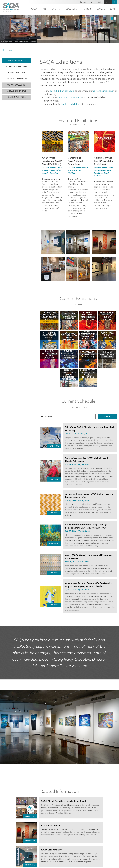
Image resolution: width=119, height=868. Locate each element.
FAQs (100, 2)
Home (5, 50)
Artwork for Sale (17, 91)
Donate (101, 9)
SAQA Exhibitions (17, 60)
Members (87, 9)
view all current (78, 123)
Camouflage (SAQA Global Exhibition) (75, 159)
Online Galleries (17, 97)
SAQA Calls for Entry (51, 843)
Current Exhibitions (17, 67)
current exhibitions (96, 90)
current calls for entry (68, 96)
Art (45, 9)
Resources (71, 9)
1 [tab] (112, 18)
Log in (108, 2)
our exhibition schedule (60, 90)
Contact (83, 2)
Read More (54, 443)
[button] (53, 240)
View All (78, 302)
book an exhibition (69, 102)
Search (114, 2)
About (34, 9)
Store (92, 2)
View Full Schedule (78, 405)
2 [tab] (115, 18)
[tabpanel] (59, 29)
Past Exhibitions (17, 73)
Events (56, 9)
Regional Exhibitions (17, 79)
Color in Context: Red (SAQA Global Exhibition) (104, 159)
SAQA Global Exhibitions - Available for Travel (63, 795)
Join (112, 9)
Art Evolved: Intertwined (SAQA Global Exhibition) (52, 159)
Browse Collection (17, 85)
